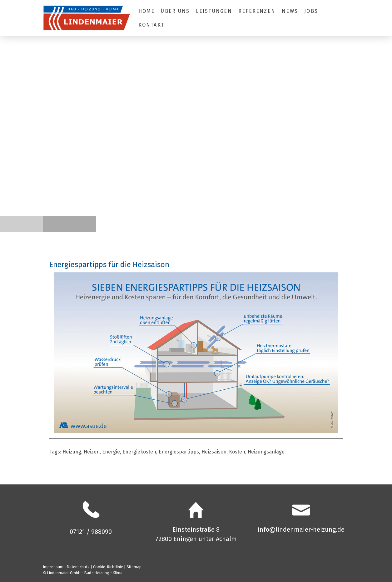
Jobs (311, 11)
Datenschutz (78, 567)
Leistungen (214, 11)
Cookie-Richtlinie (108, 567)
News (290, 11)
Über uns (175, 11)
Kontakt (152, 25)
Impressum (53, 567)
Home (147, 11)
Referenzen (257, 11)
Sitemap (134, 567)
